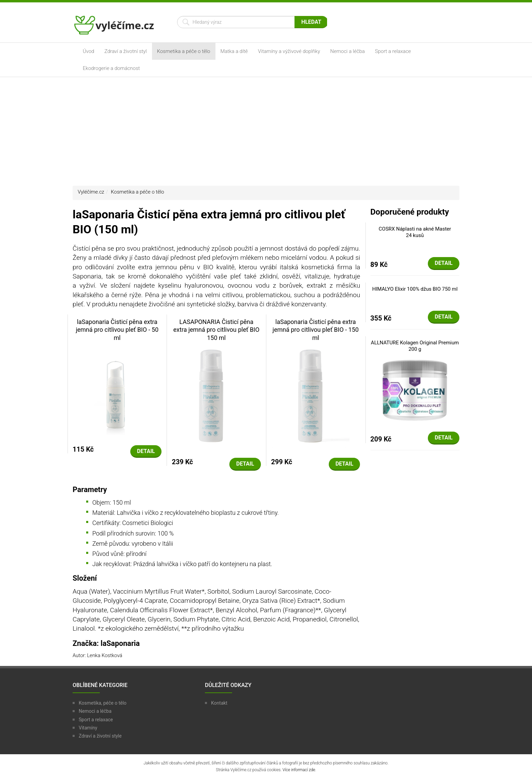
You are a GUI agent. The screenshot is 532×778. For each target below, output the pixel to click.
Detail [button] (146, 451)
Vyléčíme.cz (91, 192)
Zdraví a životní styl (126, 51)
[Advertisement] (266, 131)
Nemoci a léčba (347, 51)
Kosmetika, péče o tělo (103, 703)
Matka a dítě (234, 51)
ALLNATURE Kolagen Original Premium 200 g (415, 346)
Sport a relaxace (393, 51)
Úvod (89, 51)
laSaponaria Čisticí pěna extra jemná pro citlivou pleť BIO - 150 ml (316, 330)
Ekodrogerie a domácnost (111, 68)
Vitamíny (88, 728)
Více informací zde (299, 770)
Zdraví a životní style (100, 736)
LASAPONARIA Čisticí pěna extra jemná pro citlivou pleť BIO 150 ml (216, 330)
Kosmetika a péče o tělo (184, 51)
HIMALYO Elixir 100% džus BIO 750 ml (415, 289)
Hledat (311, 22)
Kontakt (219, 703)
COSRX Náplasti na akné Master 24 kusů (415, 232)
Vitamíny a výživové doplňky (289, 51)
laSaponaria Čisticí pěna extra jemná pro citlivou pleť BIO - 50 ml (117, 330)
